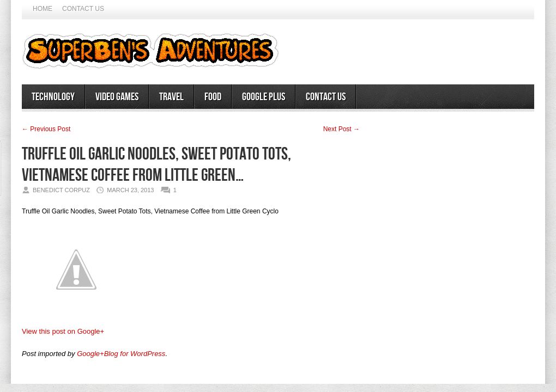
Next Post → (342, 129)
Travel (171, 97)
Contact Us (83, 9)
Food (213, 97)
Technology (53, 97)
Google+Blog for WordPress (121, 354)
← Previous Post (46, 129)
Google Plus (264, 97)
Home (43, 9)
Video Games (117, 97)
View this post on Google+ (63, 331)
